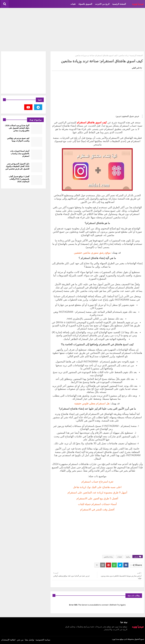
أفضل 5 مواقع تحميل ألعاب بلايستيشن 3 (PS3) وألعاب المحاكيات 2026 (19, 179)
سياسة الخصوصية (43, 640)
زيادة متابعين (124, 55)
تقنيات (73, 4)
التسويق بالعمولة (85, 4)
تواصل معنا (30, 640)
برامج (128, 557)
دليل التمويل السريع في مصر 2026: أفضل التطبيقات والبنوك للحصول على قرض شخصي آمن (17, 166)
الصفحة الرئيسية (119, 4)
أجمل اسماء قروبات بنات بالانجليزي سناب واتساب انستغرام (20, 153)
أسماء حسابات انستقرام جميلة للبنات (97, 504)
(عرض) (119, 116)
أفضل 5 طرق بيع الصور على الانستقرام (97, 498)
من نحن (20, 640)
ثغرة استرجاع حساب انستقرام (97, 481)
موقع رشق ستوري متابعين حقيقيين (92, 253)
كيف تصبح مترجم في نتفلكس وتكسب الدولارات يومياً (18, 139)
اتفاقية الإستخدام (8, 640)
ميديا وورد (116, 639)
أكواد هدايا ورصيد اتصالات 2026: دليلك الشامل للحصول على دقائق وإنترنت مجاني (17, 128)
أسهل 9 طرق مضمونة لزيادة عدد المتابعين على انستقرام (97, 492)
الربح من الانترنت (102, 4)
